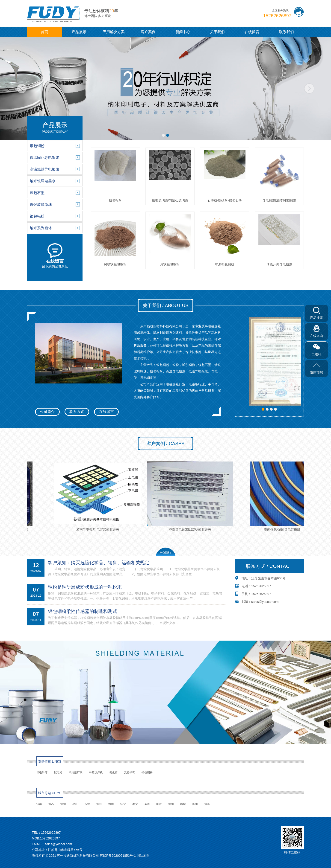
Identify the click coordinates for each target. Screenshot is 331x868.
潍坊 (111, 804)
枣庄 (75, 804)
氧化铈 (113, 772)
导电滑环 (42, 772)
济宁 (123, 804)
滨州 (195, 804)
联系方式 (77, 412)
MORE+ (165, 553)
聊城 (183, 804)
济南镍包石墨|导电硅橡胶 (285, 496)
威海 (147, 804)
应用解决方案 (114, 32)
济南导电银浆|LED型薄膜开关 (192, 496)
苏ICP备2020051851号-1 (118, 856)
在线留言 (252, 32)
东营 (87, 804)
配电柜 (58, 772)
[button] (163, 135)
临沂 (159, 804)
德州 (171, 804)
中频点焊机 (96, 772)
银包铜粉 (147, 772)
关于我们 (217, 32)
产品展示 (79, 32)
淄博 (63, 804)
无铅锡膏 (130, 772)
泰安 (135, 804)
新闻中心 (183, 32)
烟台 (99, 804)
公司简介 (47, 412)
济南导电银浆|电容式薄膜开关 (100, 496)
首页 (44, 32)
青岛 (51, 804)
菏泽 (207, 804)
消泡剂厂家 (76, 772)
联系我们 (287, 32)
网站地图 (143, 856)
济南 (39, 804)
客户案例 (148, 32)
